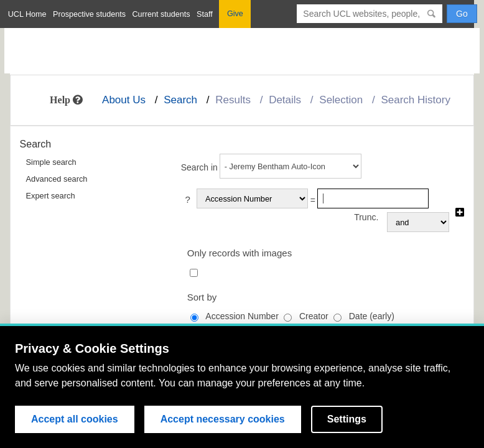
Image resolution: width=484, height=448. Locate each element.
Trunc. (366, 217)
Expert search (51, 196)
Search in (199, 167)
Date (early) (372, 316)
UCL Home (27, 14)
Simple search (51, 162)
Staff (205, 14)
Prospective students (89, 14)
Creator (314, 316)
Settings (347, 419)
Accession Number (242, 316)
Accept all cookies (75, 419)
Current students (161, 14)
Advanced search (57, 179)
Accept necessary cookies (223, 419)
